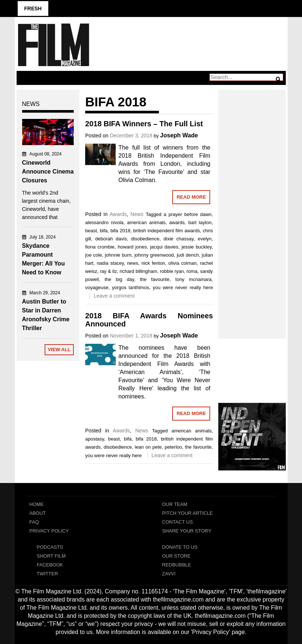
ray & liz (108, 271)
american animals (146, 222)
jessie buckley (196, 247)
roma (192, 271)
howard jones (132, 247)
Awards (118, 214)
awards (177, 222)
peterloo (173, 447)
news (132, 263)
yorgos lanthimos (131, 287)
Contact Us (178, 522)
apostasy (95, 439)
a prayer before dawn (188, 214)
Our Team (175, 504)
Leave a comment (114, 296)
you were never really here (183, 287)
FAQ (34, 522)
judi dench (188, 255)
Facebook (50, 565)
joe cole (93, 255)
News (137, 214)
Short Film (51, 556)
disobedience (145, 239)
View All (59, 350)
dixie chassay (179, 239)
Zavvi (169, 574)
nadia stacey (110, 263)
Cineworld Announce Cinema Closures (48, 172)
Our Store (176, 556)
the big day (119, 279)
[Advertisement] (252, 206)
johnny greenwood (154, 255)
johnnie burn (118, 255)
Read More (191, 197)
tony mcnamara (194, 279)
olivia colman (183, 263)
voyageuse (97, 287)
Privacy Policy (49, 531)
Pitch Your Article (188, 513)
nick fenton (153, 263)
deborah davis (111, 239)
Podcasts (50, 547)
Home (37, 504)
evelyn (205, 239)
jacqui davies (164, 247)
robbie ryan (172, 271)
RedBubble (177, 565)
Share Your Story (187, 531)
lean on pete (148, 447)
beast (91, 231)
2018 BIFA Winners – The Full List (144, 124)
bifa (104, 231)
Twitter (48, 574)
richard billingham (138, 271)
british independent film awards (166, 231)
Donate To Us (180, 547)
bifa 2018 (120, 231)
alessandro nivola (104, 222)
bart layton (200, 222)
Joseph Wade (179, 135)
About (38, 513)
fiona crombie (100, 247)
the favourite (155, 279)
